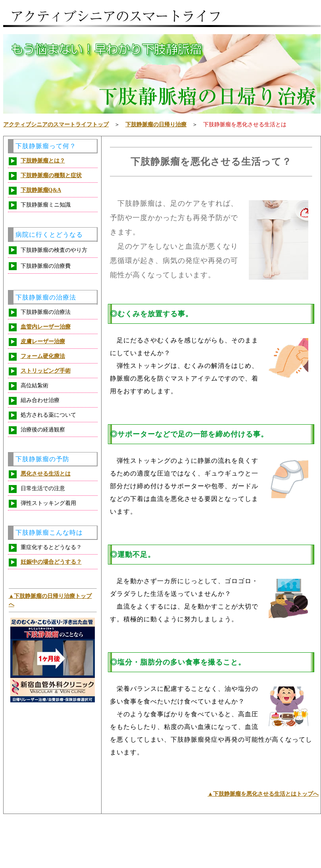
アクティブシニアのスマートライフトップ (56, 125)
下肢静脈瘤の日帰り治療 (156, 125)
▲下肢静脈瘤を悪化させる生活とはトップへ (263, 794)
